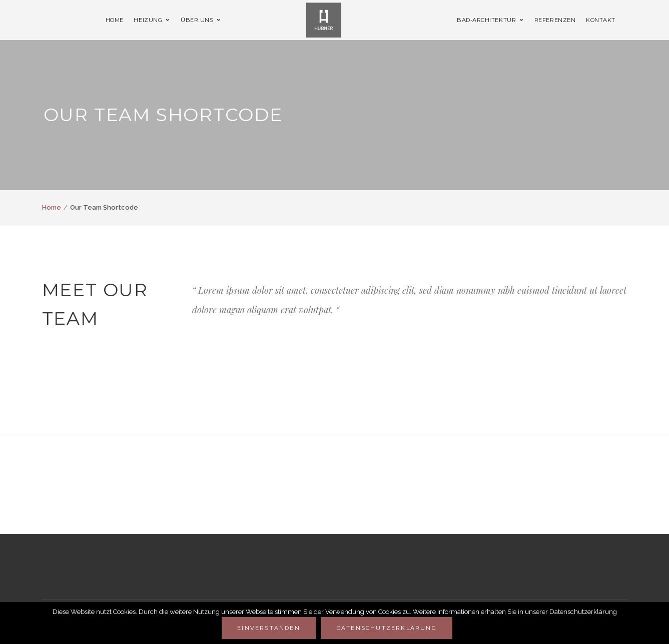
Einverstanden (269, 628)
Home (52, 207)
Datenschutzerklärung (387, 628)
